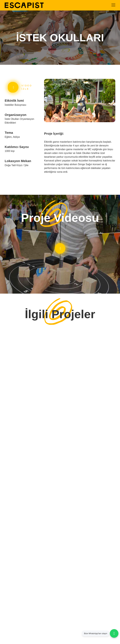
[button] (46, 101)
